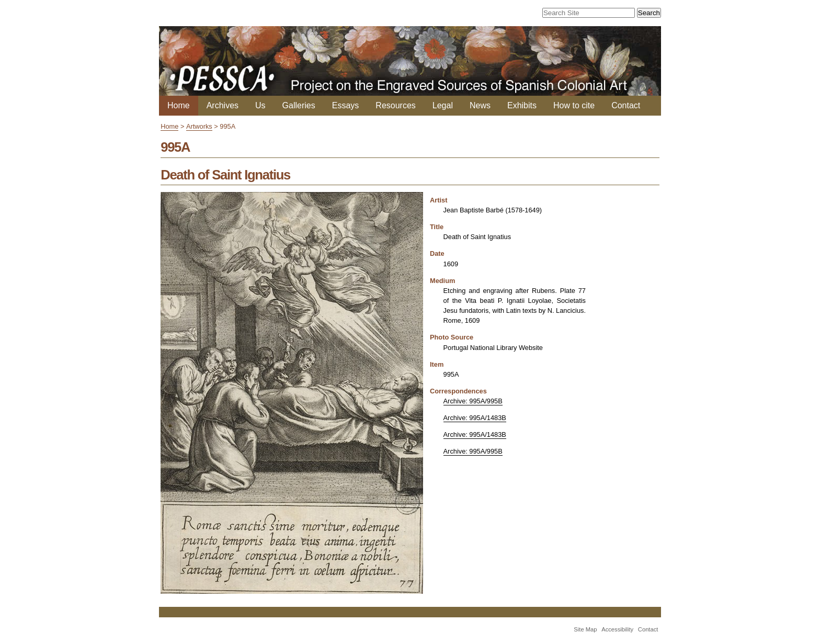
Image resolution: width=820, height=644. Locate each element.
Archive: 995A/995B (473, 401)
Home (179, 105)
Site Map (585, 629)
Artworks (199, 126)
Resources (395, 105)
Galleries (299, 105)
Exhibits (522, 105)
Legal (443, 105)
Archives (223, 105)
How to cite (574, 105)
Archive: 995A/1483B (475, 418)
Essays (346, 105)
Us (260, 105)
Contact (626, 105)
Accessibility (617, 629)
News (480, 105)
